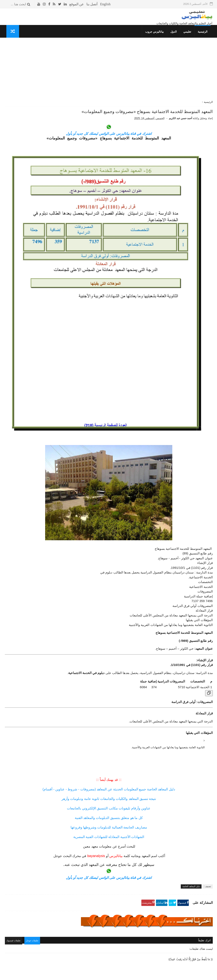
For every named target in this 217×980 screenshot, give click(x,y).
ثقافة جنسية (60, 282)
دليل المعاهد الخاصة (191, 816)
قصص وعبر (60, 297)
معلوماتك (61, 314)
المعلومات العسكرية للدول (51, 290)
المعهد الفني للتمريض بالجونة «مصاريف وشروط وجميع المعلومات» (26, 243)
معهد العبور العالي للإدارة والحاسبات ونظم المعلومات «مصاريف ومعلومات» (27, 224)
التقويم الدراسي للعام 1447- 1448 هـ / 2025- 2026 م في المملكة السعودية (26, 76)
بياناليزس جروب (157, 37)
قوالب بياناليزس (160, 975)
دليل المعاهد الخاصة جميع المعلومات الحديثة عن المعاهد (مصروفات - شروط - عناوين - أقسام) (143, 719)
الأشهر (36, 62)
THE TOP (61, 309)
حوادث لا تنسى (58, 325)
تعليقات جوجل (104, 869)
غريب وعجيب (59, 301)
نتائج (64, 269)
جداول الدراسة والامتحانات (51, 274)
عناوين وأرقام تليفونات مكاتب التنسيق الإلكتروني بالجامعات (143, 738)
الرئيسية (205, 37)
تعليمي (189, 37)
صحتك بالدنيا (60, 286)
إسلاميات (61, 278)
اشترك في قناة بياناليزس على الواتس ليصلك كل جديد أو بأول (143, 154)
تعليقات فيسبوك (84, 869)
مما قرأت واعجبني (56, 321)
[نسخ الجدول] (209, 622)
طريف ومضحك (58, 305)
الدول (176, 37)
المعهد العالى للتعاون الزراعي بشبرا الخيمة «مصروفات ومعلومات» (26, 127)
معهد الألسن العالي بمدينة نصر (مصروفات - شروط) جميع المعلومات (25, 167)
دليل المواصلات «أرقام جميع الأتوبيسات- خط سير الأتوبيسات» (26, 95)
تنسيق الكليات (59, 262)
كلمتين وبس (60, 294)
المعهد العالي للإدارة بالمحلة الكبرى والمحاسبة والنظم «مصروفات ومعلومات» (27, 205)
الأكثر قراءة (56, 62)
